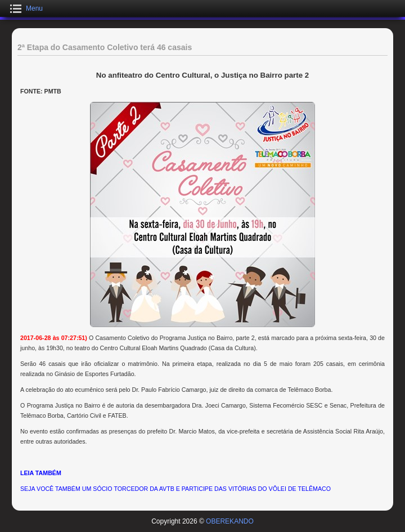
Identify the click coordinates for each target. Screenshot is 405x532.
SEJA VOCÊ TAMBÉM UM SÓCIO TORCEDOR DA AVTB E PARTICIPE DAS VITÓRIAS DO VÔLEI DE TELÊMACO (175, 489)
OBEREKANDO (230, 521)
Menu (34, 8)
